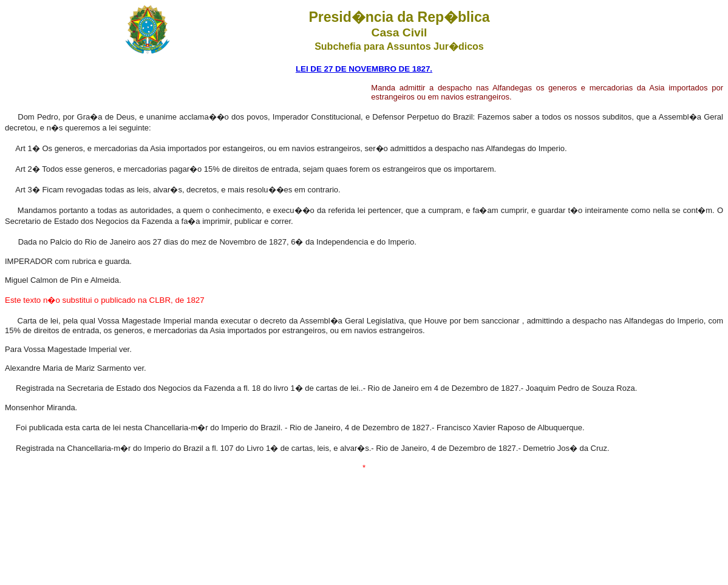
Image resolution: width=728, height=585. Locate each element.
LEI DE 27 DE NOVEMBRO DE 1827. (364, 69)
